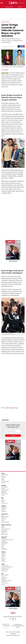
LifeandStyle (4, 549)
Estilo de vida (5, 503)
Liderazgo (4, 509)
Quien (10, 619)
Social (3, 576)
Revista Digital (21, 3)
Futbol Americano (6, 529)
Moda (3, 479)
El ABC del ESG (5, 583)
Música (3, 521)
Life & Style (4, 514)
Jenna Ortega (5, 73)
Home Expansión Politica (7, 540)
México (3, 555)
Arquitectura (5, 570)
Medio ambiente (5, 575)
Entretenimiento (5, 517)
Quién (3, 473)
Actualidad (4, 507)
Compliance (13, 634)
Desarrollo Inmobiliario (7, 567)
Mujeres (4, 506)
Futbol (3, 526)
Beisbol (3, 528)
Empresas (4, 538)
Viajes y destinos (5, 490)
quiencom (14, 619)
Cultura (3, 483)
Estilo (3, 515)
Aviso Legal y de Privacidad (13, 632)
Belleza (3, 480)
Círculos (4, 477)
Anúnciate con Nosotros (13, 635)
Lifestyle (3, 533)
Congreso (4, 556)
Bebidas (3, 488)
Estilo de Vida (5, 494)
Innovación (4, 582)
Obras (3, 545)
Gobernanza (4, 578)
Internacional (5, 542)
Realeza (20, 7)
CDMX (3, 557)
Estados (3, 559)
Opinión (3, 510)
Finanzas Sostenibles (6, 580)
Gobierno (4, 553)
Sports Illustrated (6, 525)
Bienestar (4, 492)
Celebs (3, 502)
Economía (4, 541)
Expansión (4, 537)
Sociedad (4, 561)
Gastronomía (5, 487)
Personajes (4, 491)
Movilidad (4, 579)
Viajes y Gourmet (5, 482)
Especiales (4, 511)
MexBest (4, 486)
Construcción (5, 565)
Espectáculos (9, 7)
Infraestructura (5, 568)
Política (3, 552)
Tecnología (4, 544)
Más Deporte (4, 532)
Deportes (4, 518)
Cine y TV (3, 519)
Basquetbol (4, 530)
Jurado (3, 495)
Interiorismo (4, 571)
